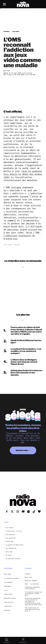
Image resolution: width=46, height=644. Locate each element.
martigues (8, 586)
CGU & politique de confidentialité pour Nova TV (32, 609)
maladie (17, 245)
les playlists (11, 538)
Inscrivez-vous (22, 450)
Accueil (6, 641)
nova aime (9, 552)
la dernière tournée (13, 559)
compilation (8, 594)
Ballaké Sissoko (10, 598)
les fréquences (11, 548)
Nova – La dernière (32, 584)
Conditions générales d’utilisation (32, 588)
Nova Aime (8, 574)
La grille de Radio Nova (15, 545)
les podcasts (10, 535)
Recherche (23, 641)
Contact (27, 574)
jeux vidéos (8, 245)
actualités (9, 541)
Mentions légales (31, 581)
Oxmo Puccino (9, 602)
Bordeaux (7, 610)
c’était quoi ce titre (14, 531)
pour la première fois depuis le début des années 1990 (23, 174)
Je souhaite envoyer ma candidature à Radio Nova (33, 594)
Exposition (8, 606)
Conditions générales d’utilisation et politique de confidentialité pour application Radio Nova (33, 601)
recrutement (8, 582)
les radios (9, 528)
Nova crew (28, 577)
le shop (8, 555)
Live (6, 590)
